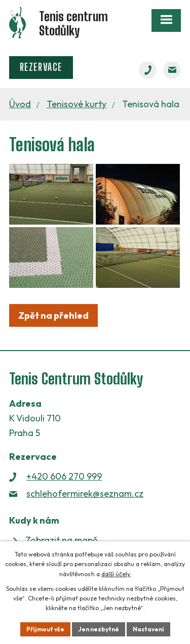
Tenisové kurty (77, 104)
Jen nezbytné (99, 629)
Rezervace (41, 67)
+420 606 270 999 (64, 476)
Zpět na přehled (53, 315)
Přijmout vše (45, 629)
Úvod (20, 104)
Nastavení (148, 629)
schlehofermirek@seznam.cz (85, 493)
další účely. (116, 574)
